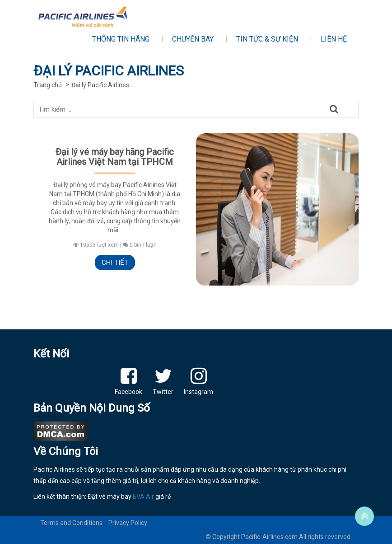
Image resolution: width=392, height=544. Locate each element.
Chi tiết (115, 263)
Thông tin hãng (121, 39)
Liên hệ (334, 39)
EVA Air (143, 497)
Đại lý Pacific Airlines (100, 85)
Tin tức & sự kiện (267, 39)
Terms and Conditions (71, 523)
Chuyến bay (193, 39)
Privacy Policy (128, 523)
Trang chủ (48, 85)
